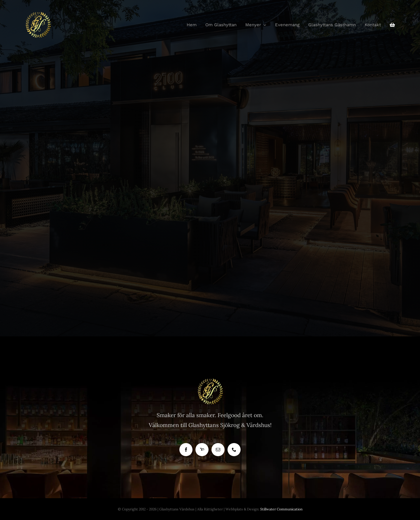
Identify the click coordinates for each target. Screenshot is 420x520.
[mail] (218, 450)
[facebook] (186, 450)
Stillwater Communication (281, 509)
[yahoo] (202, 450)
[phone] (234, 450)
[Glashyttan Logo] (210, 381)
